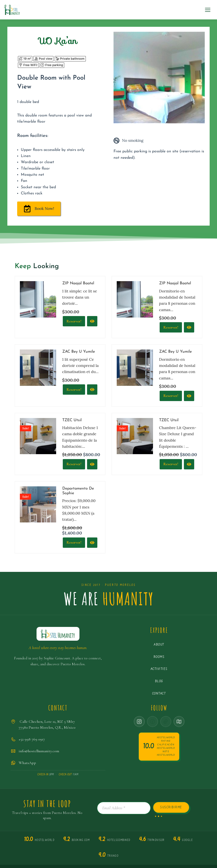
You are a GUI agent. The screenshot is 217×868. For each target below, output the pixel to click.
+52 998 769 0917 (32, 741)
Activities (159, 671)
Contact (159, 695)
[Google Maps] (179, 723)
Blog (159, 683)
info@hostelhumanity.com (39, 752)
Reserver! (74, 322)
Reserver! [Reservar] (171, 328)
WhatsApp (27, 764)
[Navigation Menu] (208, 10)
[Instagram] (139, 723)
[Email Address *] (124, 810)
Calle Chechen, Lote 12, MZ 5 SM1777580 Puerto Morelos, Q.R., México (47, 726)
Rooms (159, 658)
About (159, 646)
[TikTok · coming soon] (166, 723)
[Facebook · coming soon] (153, 723)
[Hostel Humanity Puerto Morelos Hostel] (12, 10)
